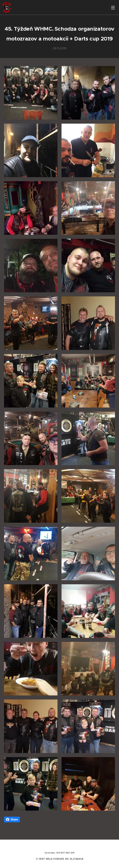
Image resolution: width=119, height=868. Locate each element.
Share (12, 819)
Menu (113, 8)
